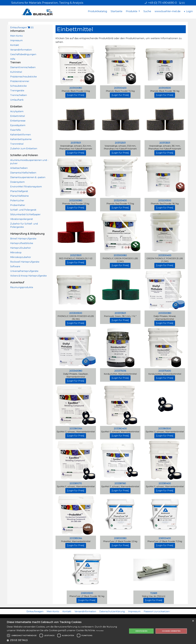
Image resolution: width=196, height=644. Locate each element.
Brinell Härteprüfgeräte (23, 239)
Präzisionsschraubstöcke (23, 77)
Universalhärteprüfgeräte (24, 271)
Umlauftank (17, 100)
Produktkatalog (98, 11)
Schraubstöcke (18, 86)
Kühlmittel (16, 72)
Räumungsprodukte (22, 287)
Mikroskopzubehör (21, 257)
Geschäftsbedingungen (23, 54)
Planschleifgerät (19, 191)
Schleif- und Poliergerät (23, 210)
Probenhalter (18, 205)
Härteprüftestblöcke (22, 243)
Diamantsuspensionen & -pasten (28, 177)
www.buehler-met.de (168, 11)
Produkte (132, 11)
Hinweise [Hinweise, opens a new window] (100, 631)
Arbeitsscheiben (19, 168)
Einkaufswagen (22, 27)
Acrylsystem (17, 111)
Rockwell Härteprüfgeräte (25, 262)
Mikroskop (16, 253)
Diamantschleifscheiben (23, 173)
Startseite (117, 11)
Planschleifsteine (19, 196)
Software (15, 266)
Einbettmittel (18, 116)
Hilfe (13, 59)
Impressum (16, 40)
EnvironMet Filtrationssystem (26, 187)
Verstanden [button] (141, 631)
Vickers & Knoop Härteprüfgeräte (28, 276)
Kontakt (15, 45)
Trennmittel (17, 144)
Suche (147, 11)
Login (189, 11)
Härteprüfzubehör (21, 248)
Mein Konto (16, 36)
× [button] (193, 621)
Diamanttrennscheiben (23, 67)
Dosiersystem (17, 182)
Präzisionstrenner (20, 81)
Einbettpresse (18, 121)
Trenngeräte (17, 91)
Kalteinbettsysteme (21, 139)
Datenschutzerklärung (112, 611)
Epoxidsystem (18, 125)
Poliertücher (17, 201)
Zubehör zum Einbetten (24, 149)
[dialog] (98, 631)
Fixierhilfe (15, 130)
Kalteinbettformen (20, 135)
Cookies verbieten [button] (171, 631)
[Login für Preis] (76, 95)
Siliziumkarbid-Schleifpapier (25, 214)
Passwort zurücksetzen (157, 611)
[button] (66, 640)
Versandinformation (21, 50)
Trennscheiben (19, 95)
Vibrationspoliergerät (22, 219)
